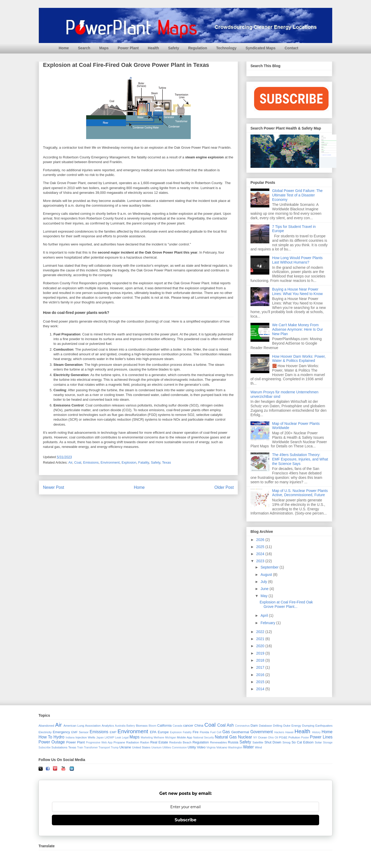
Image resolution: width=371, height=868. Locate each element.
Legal (125, 738)
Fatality (144, 462)
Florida (204, 732)
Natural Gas (226, 737)
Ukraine (125, 747)
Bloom (152, 726)
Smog (287, 742)
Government (261, 732)
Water (249, 747)
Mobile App (184, 737)
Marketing (147, 738)
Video (201, 747)
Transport (104, 748)
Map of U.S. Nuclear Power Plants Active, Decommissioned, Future (300, 493)
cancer (188, 725)
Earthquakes (324, 725)
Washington (235, 748)
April (265, 615)
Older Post (224, 487)
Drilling (278, 725)
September (270, 567)
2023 (261, 561)
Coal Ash (225, 725)
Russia (233, 742)
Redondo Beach (180, 742)
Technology (226, 48)
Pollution (294, 737)
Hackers (279, 732)
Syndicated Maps (260, 48)
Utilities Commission (175, 748)
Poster (305, 738)
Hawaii (289, 732)
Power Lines (321, 737)
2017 (261, 667)
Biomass (142, 725)
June (265, 589)
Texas (167, 462)
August (267, 575)
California (164, 725)
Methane (159, 738)
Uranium (156, 748)
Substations (59, 747)
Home (64, 48)
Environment (110, 462)
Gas (226, 732)
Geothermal (240, 732)
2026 (261, 540)
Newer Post (54, 487)
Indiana (70, 738)
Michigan (171, 738)
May (264, 596)
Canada (177, 726)
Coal (78, 462)
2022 (261, 632)
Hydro (59, 737)
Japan (100, 738)
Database (265, 725)
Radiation (133, 742)
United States (141, 747)
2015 (261, 682)
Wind (258, 747)
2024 (261, 554)
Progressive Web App (99, 743)
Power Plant (128, 48)
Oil (276, 738)
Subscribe (45, 748)
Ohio (271, 738)
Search (84, 48)
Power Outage (52, 742)
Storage (328, 743)
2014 (261, 689)
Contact (291, 48)
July (264, 582)
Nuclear (245, 737)
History (316, 732)
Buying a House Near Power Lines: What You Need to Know (298, 291)
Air (70, 462)
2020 (261, 646)
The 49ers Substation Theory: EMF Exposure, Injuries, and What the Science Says (300, 459)
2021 (261, 639)
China (199, 725)
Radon (145, 742)
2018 (261, 660)
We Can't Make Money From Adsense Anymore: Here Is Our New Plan (298, 329)
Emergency (61, 732)
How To (45, 737)
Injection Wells (85, 737)
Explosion (129, 462)
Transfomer (91, 748)
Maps (104, 48)
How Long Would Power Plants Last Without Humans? (298, 260)
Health (153, 48)
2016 (261, 675)
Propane (119, 742)
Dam (254, 725)
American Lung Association (82, 725)
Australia (120, 726)
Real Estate (159, 742)
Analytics (108, 725)
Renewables (218, 742)
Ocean (263, 737)
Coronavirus (242, 726)
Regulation (198, 48)
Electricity (45, 732)
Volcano (222, 747)
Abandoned (46, 725)
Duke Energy (292, 725)
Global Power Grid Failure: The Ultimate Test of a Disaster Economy (298, 195)
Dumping (308, 725)
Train (80, 748)
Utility (192, 747)
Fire (195, 732)
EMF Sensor (80, 732)
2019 (261, 653)
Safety (173, 48)
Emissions (91, 462)
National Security (203, 738)
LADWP (109, 738)
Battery (131, 726)
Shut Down (273, 742)
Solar (318, 742)
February (268, 623)
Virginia (211, 748)
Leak (118, 738)
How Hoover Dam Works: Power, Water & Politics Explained (299, 359)
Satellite (258, 742)
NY (255, 738)
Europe (163, 732)
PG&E (283, 737)
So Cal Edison (303, 742)
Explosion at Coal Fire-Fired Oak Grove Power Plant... (286, 604)
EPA (153, 732)
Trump (115, 748)
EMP (113, 732)
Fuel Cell (216, 732)
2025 (261, 547)
